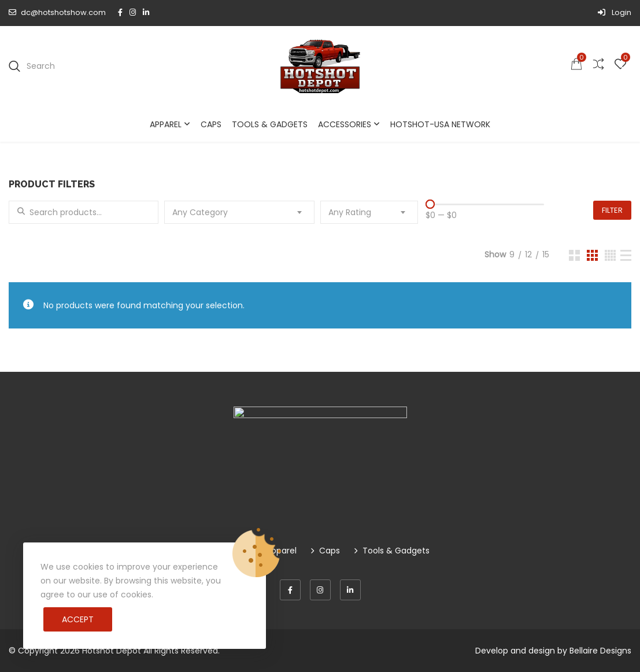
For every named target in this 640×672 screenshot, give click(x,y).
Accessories (345, 124)
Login (615, 12)
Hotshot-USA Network (440, 124)
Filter (612, 210)
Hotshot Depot (112, 651)
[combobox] (239, 212)
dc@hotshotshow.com (57, 12)
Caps (211, 124)
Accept (78, 619)
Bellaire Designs (600, 651)
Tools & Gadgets (270, 124)
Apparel (166, 124)
